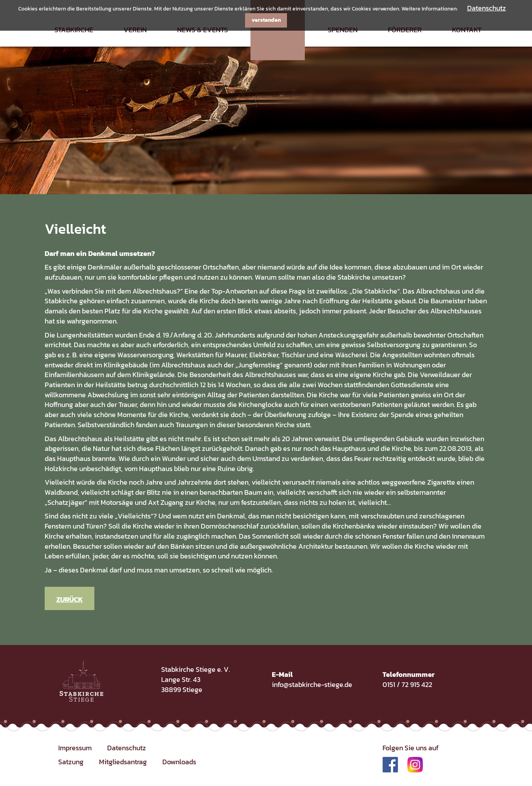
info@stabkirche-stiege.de (312, 684)
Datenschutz (487, 8)
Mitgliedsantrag (123, 762)
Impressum (75, 748)
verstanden (266, 20)
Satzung (71, 762)
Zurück (70, 599)
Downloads (179, 762)
